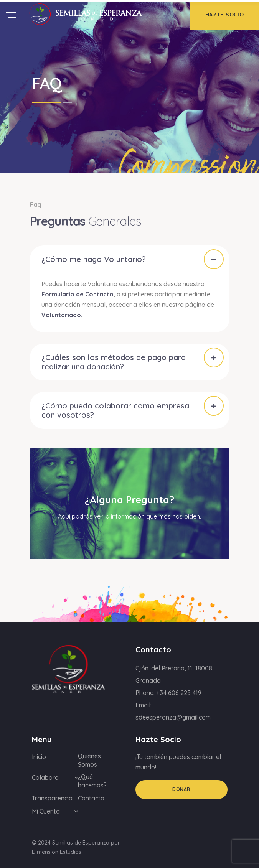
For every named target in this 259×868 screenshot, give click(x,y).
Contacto (91, 798)
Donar (181, 789)
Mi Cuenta (46, 811)
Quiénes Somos (89, 760)
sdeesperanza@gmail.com (173, 717)
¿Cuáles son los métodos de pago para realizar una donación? (114, 362)
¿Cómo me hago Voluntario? (94, 259)
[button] (130, 259)
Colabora (45, 777)
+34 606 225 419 (179, 693)
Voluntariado (61, 315)
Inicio (39, 757)
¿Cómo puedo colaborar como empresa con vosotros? (115, 410)
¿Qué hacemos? (92, 781)
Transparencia (52, 798)
